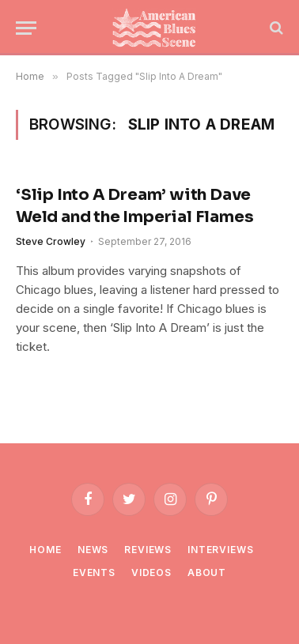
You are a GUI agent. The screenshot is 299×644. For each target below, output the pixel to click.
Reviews (148, 550)
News (93, 550)
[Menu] (26, 28)
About (207, 572)
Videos (151, 572)
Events (94, 572)
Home (45, 550)
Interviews (220, 550)
